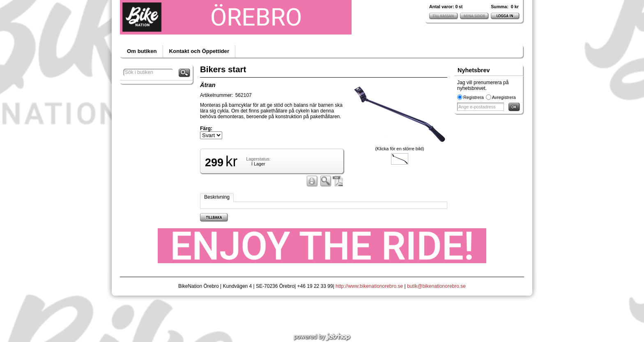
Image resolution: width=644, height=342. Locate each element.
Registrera (474, 97)
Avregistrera (504, 97)
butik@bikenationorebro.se (436, 286)
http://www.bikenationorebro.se (369, 286)
